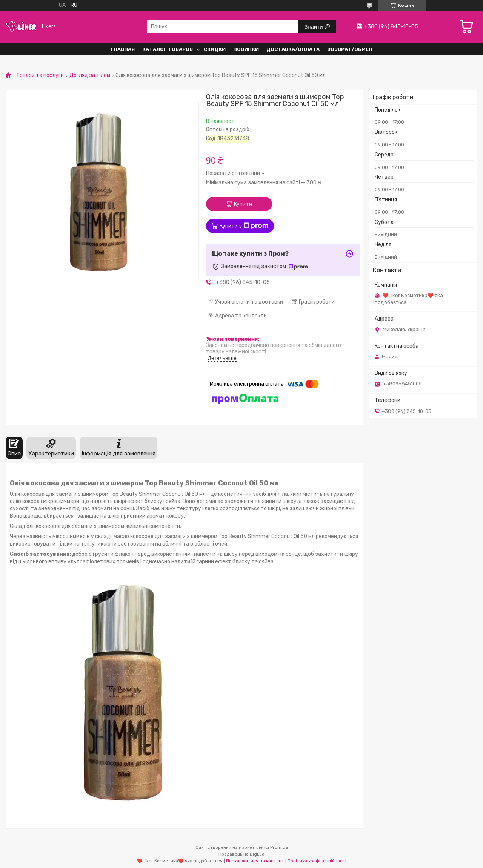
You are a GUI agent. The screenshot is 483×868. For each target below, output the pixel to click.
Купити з (244, 226)
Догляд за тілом (90, 75)
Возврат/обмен (350, 49)
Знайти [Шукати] (314, 27)
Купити (243, 204)
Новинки (246, 49)
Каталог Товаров (168, 49)
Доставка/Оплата (293, 49)
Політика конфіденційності (317, 861)
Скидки (215, 49)
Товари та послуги (40, 75)
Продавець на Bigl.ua (241, 854)
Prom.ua (279, 847)
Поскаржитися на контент (255, 861)
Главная (123, 49)
